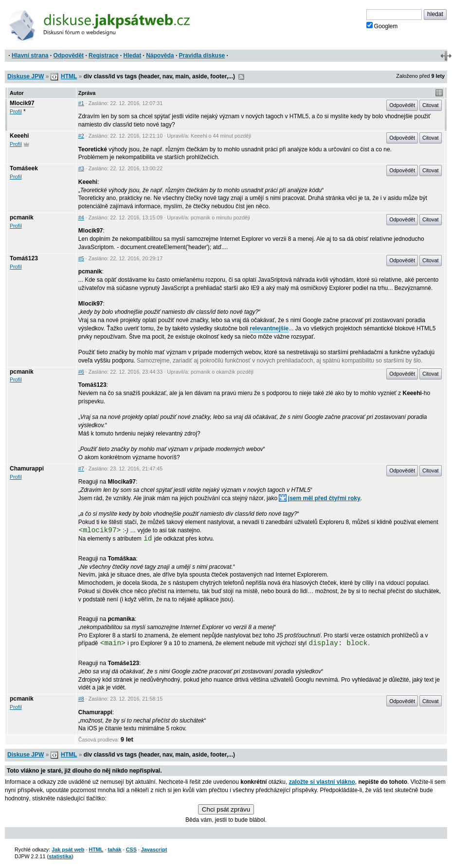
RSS (241, 77)
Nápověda (160, 55)
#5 (81, 258)
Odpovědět (68, 55)
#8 (81, 699)
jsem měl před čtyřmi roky (319, 498)
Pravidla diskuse (202, 55)
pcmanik (22, 217)
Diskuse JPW (26, 76)
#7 (81, 469)
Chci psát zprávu (226, 809)
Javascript (154, 850)
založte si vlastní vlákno (322, 782)
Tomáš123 (24, 258)
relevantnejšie (269, 328)
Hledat (132, 55)
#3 (81, 168)
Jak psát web (68, 850)
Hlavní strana (30, 55)
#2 (81, 136)
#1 (81, 103)
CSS (131, 850)
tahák (114, 850)
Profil (16, 111)
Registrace (103, 55)
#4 (81, 217)
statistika (60, 856)
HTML (69, 76)
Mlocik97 (22, 103)
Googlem (382, 26)
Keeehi (19, 136)
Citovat (431, 105)
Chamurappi (27, 469)
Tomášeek (24, 168)
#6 (81, 372)
